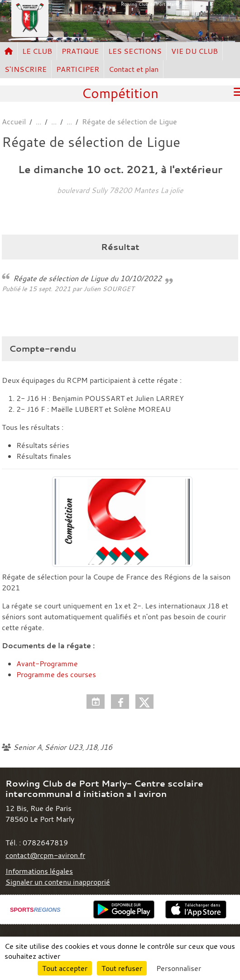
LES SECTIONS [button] (135, 51)
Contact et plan (134, 69)
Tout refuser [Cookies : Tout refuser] (122, 968)
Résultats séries (43, 445)
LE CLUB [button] (37, 51)
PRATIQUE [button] (80, 51)
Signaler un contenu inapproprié (58, 882)
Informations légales (39, 871)
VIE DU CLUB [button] (194, 51)
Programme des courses (56, 674)
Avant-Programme (47, 664)
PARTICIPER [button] (78, 69)
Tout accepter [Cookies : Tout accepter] (65, 968)
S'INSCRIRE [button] (26, 69)
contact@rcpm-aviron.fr (45, 855)
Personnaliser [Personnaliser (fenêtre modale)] (179, 968)
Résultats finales (44, 456)
